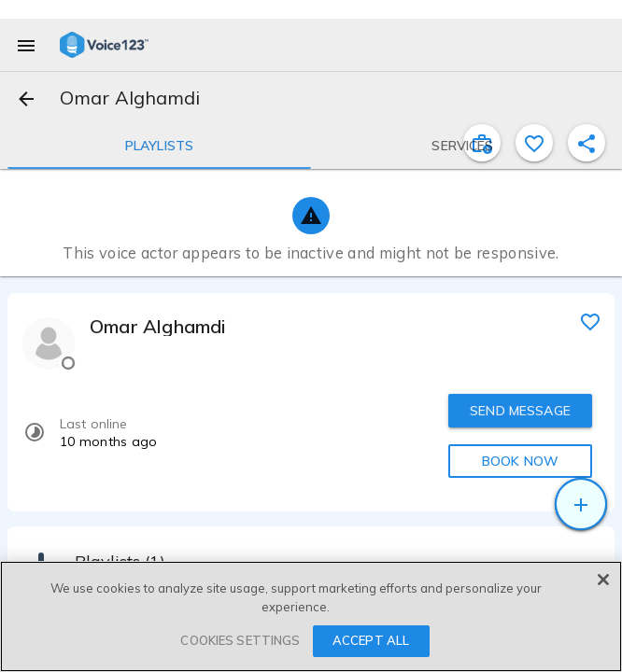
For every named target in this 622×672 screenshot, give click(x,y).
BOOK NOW (520, 461)
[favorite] (590, 321)
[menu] (26, 45)
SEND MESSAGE (520, 411)
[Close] (603, 580)
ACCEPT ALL (371, 640)
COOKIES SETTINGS (240, 640)
